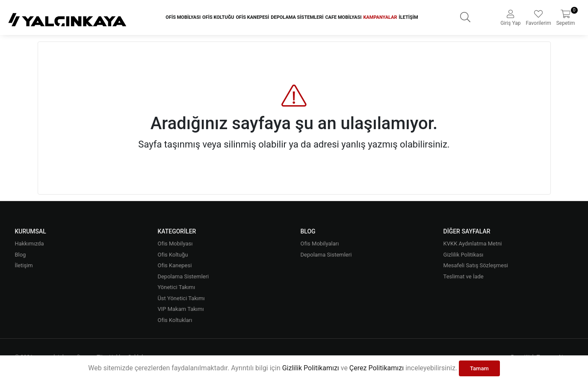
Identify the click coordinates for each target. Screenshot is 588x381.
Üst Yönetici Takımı (181, 298)
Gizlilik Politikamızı (311, 368)
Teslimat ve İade (464, 276)
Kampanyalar (380, 17)
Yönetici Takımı (176, 287)
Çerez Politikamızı (377, 368)
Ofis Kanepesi (252, 17)
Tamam (479, 368)
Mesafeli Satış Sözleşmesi (476, 265)
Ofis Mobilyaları (320, 244)
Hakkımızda (29, 244)
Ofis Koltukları (175, 320)
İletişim (409, 17)
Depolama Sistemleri (297, 17)
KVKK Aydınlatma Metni (473, 244)
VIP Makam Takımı (180, 309)
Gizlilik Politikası (464, 255)
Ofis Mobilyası (183, 17)
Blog (20, 255)
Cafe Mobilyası (343, 17)
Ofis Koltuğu (218, 17)
